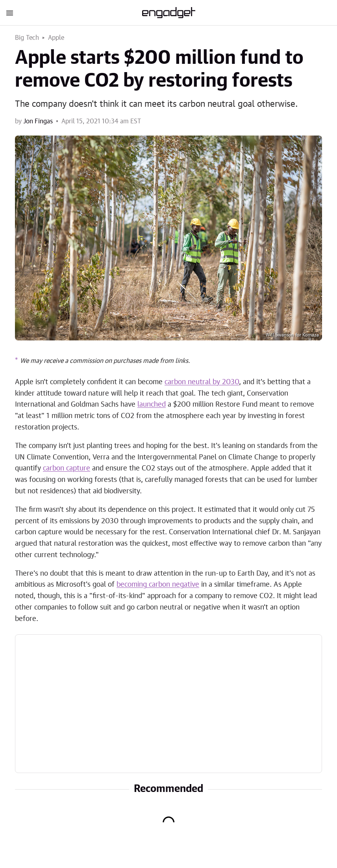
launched (152, 405)
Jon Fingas (38, 121)
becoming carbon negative (158, 585)
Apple (56, 38)
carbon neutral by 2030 (202, 382)
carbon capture (67, 468)
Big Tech (27, 38)
